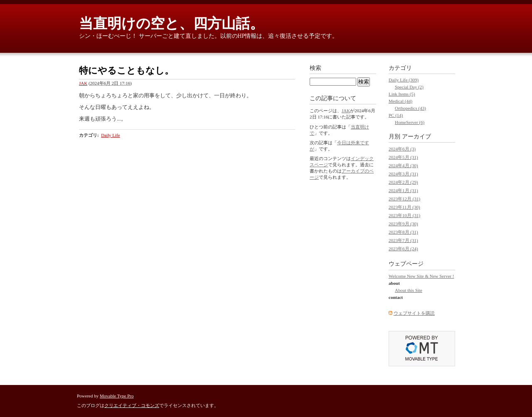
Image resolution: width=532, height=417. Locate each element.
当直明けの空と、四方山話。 (171, 23)
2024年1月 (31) (403, 190)
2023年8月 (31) (403, 232)
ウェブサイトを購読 (414, 313)
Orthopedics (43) (410, 108)
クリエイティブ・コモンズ (132, 405)
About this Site (409, 290)
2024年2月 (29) (403, 182)
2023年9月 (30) (403, 224)
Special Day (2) (409, 87)
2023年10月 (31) (404, 215)
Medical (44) (400, 101)
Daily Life (111, 135)
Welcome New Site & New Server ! (421, 276)
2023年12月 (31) (404, 199)
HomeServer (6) (410, 122)
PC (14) (396, 115)
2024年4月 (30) (403, 165)
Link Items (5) (402, 94)
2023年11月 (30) (404, 207)
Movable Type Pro (117, 396)
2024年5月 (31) (403, 157)
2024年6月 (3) (402, 149)
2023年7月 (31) (403, 240)
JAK (83, 83)
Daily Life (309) (404, 80)
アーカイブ (416, 137)
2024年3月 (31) (403, 174)
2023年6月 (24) (403, 249)
